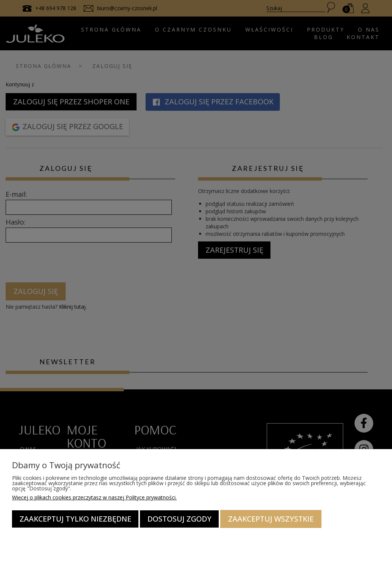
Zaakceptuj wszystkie (271, 519)
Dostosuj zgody (179, 519)
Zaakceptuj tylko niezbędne (75, 519)
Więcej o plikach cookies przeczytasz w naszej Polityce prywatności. (94, 497)
